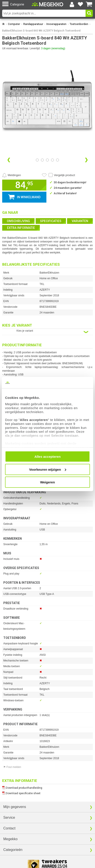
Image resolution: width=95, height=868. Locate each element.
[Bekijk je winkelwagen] (89, 4)
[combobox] (44, 13)
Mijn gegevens (15, 807)
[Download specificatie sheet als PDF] (47, 792)
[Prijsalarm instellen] (12, 175)
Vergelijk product (64, 175)
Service (9, 818)
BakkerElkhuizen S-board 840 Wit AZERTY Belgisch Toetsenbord (41, 31)
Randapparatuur (33, 24)
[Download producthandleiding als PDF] (47, 787)
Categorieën (13, 850)
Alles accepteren (47, 457)
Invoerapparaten (56, 24)
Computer (14, 24)
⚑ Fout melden (12, 767)
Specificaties (51, 221)
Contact (9, 828)
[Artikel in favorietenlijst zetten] (44, 175)
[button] (16, 4)
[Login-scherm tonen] (72, 4)
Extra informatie (21, 228)
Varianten (80, 221)
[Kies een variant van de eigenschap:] (47, 332)
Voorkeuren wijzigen (48, 469)
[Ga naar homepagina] (47, 4)
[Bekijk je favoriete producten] (80, 4)
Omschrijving (18, 221)
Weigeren (47, 482)
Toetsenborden (79, 24)
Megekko (10, 839)
